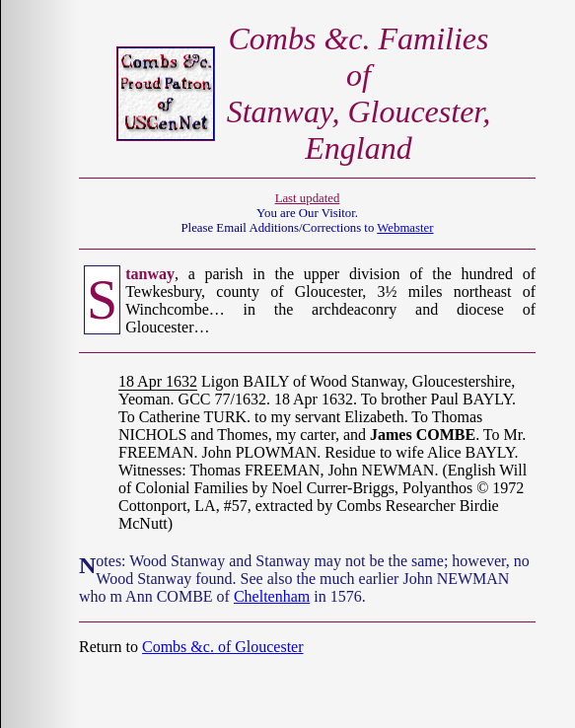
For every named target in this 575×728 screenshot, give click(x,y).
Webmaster (405, 228)
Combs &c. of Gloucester (223, 647)
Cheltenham (272, 596)
